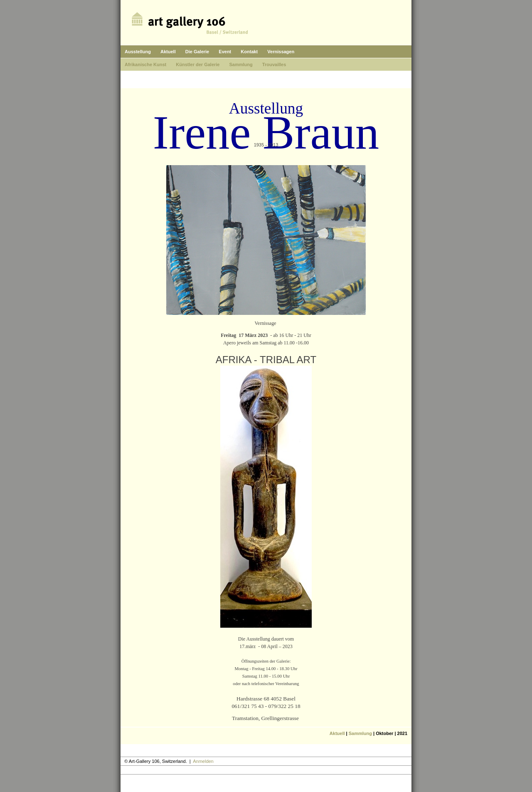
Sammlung (241, 64)
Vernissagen (281, 52)
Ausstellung (138, 52)
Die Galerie (197, 52)
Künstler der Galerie (198, 64)
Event (225, 52)
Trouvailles (274, 64)
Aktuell (168, 52)
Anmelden (203, 761)
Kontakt (249, 52)
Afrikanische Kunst (145, 64)
